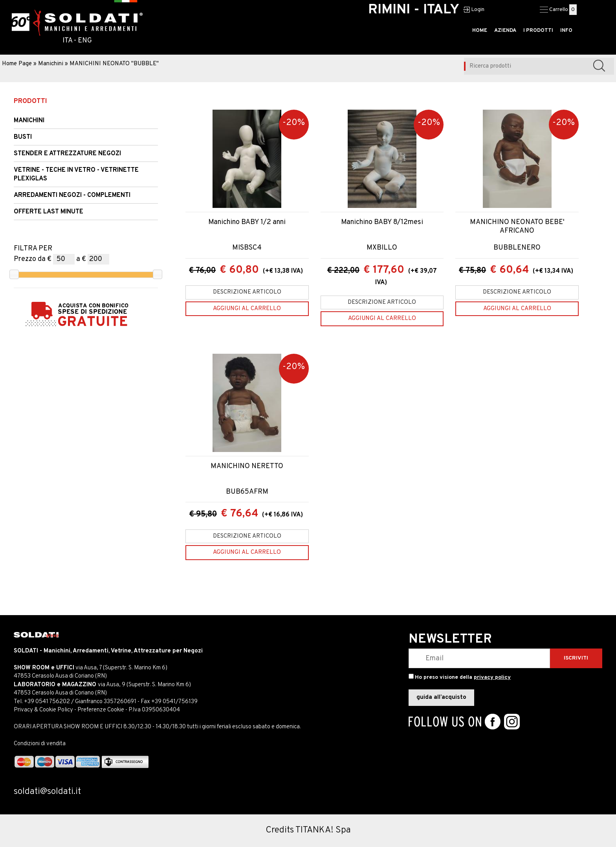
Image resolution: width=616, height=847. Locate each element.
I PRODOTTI (538, 31)
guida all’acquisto (441, 697)
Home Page (17, 64)
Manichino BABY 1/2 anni (247, 222)
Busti (23, 137)
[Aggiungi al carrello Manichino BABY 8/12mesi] (382, 319)
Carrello (559, 10)
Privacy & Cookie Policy (43, 710)
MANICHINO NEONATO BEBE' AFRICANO (517, 227)
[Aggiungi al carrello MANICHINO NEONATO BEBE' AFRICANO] (517, 309)
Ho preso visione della (463, 677)
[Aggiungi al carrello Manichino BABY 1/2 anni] (247, 309)
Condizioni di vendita (40, 744)
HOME (480, 31)
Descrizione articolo (247, 292)
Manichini (51, 64)
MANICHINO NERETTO (247, 467)
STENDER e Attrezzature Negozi (67, 154)
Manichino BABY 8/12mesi (382, 222)
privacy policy (492, 677)
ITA (67, 41)
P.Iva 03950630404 (154, 710)
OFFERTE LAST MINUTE (49, 212)
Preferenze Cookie (101, 710)
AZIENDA (505, 31)
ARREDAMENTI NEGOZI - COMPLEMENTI (72, 195)
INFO (566, 31)
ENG (85, 41)
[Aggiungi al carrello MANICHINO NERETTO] (247, 552)
